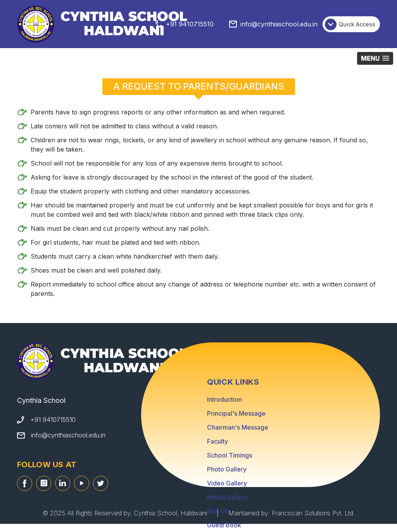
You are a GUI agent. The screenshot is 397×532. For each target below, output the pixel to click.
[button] (375, 58)
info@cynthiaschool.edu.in (279, 24)
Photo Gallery (227, 469)
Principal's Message (236, 413)
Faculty (217, 441)
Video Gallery (227, 483)
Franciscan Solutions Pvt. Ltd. (313, 513)
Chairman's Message (238, 427)
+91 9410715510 (190, 24)
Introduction (224, 399)
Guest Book (224, 525)
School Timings (230, 455)
